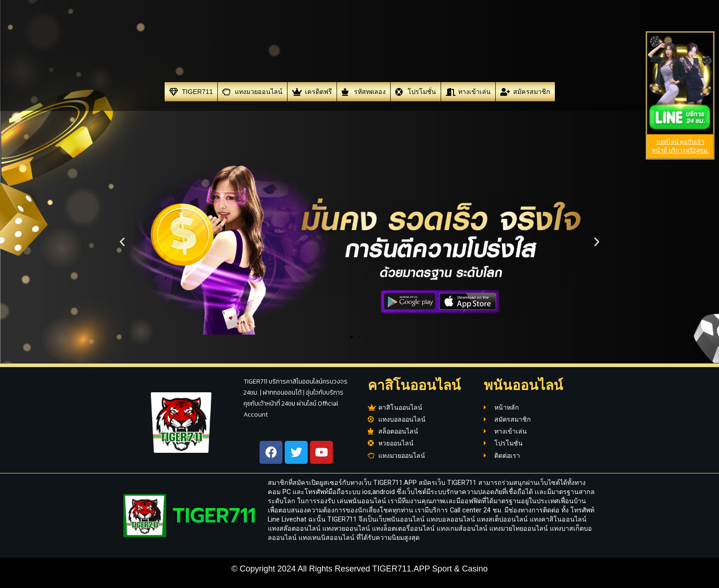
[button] (122, 242)
